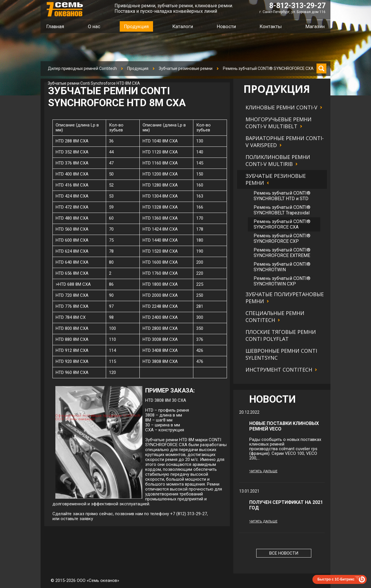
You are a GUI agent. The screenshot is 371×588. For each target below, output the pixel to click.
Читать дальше (263, 471)
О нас (94, 26)
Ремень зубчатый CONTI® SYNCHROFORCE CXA (268, 68)
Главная (55, 26)
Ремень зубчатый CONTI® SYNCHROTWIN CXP (282, 281)
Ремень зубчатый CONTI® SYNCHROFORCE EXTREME (282, 253)
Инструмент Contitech (279, 370)
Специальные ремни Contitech (275, 316)
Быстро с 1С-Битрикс (336, 579)
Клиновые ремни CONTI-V (281, 107)
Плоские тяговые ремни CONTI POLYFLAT (281, 335)
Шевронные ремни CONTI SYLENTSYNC (281, 354)
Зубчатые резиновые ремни (186, 68)
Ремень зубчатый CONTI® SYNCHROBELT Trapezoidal (282, 210)
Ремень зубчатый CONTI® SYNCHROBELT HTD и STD (282, 196)
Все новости (284, 553)
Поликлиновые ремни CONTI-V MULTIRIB (278, 160)
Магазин (315, 26)
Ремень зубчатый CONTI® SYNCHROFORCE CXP (282, 238)
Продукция (138, 68)
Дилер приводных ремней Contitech (82, 68)
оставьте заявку (77, 519)
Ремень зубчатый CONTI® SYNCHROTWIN (282, 267)
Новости (226, 26)
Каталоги (183, 26)
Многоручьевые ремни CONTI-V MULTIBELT (279, 123)
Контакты (271, 26)
